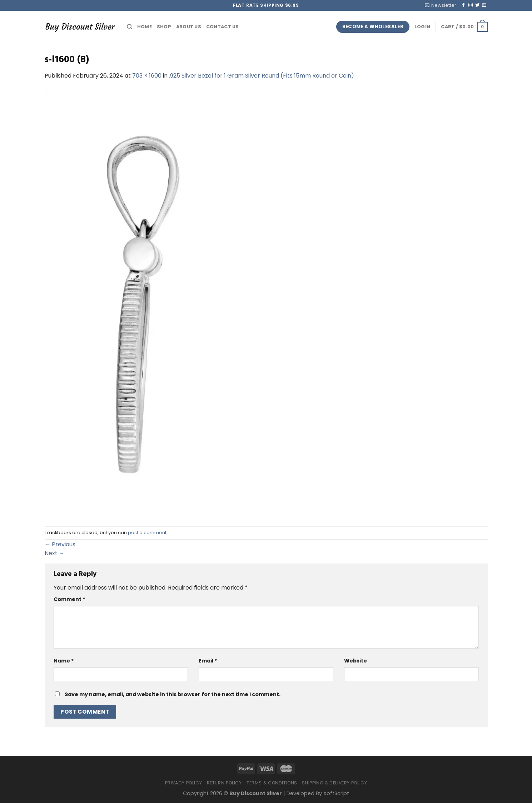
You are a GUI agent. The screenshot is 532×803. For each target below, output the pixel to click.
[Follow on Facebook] (463, 5)
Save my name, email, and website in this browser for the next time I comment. (173, 694)
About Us (189, 27)
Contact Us (223, 27)
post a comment (147, 533)
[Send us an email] (484, 5)
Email (208, 661)
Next (55, 553)
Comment (69, 599)
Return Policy (224, 783)
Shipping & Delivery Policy (334, 783)
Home (145, 27)
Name (64, 661)
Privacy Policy (184, 783)
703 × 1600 (147, 76)
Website (356, 661)
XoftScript (336, 793)
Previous (60, 544)
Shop (164, 27)
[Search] (130, 27)
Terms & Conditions (272, 783)
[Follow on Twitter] (477, 5)
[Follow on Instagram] (471, 5)
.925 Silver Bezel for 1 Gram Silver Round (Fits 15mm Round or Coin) (262, 76)
